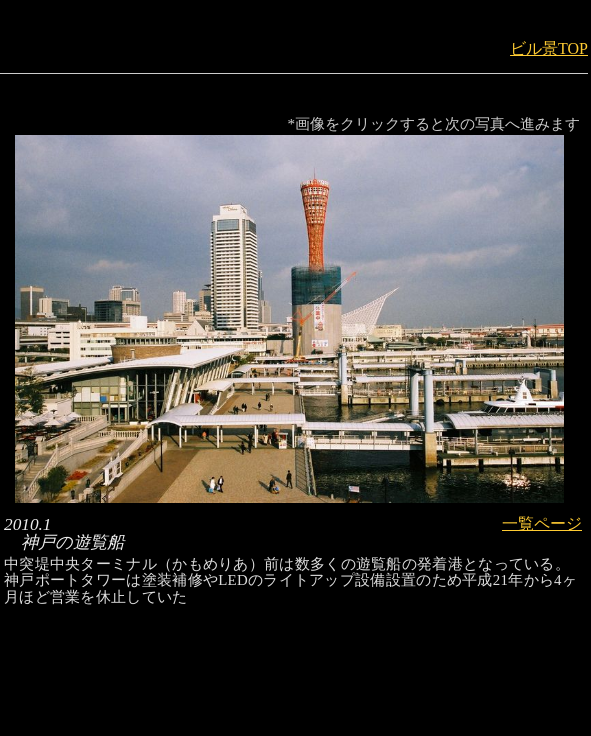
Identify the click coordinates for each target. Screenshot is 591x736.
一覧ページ (542, 523)
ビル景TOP (549, 48)
